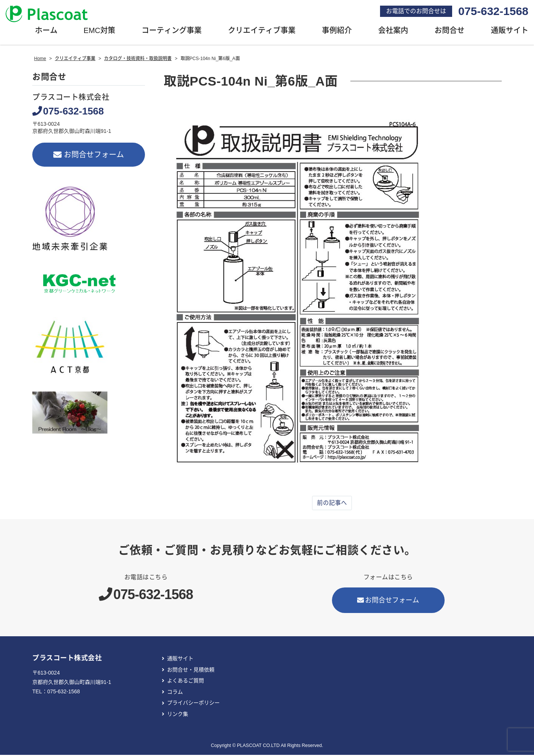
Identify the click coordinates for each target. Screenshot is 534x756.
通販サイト (180, 660)
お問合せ (450, 32)
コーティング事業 (172, 32)
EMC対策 (100, 32)
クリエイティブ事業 (262, 32)
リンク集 (178, 715)
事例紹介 (337, 32)
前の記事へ (332, 504)
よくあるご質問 (186, 682)
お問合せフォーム (89, 156)
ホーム (46, 32)
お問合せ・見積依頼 (191, 671)
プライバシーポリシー (193, 704)
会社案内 (393, 32)
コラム (175, 693)
